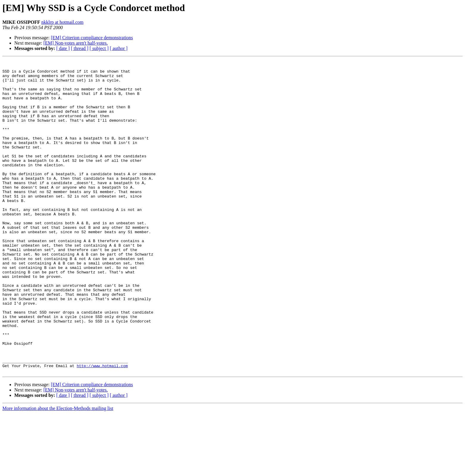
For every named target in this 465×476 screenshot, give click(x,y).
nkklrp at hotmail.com (63, 22)
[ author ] (119, 48)
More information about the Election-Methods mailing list (58, 471)
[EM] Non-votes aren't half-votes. (76, 43)
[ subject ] (99, 48)
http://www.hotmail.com (102, 427)
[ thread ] (80, 48)
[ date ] (63, 48)
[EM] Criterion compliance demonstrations (92, 38)
